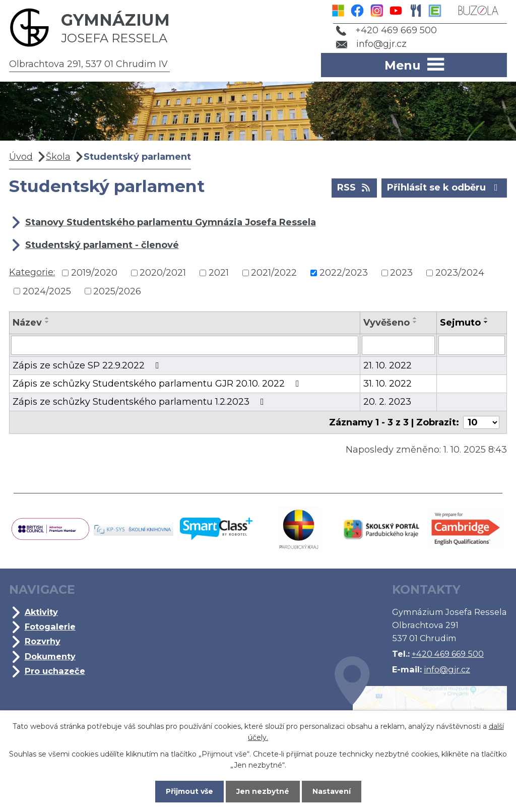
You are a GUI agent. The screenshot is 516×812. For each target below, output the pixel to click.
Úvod (21, 157)
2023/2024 (460, 273)
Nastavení (332, 791)
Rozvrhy (43, 641)
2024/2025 (47, 291)
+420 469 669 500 (386, 30)
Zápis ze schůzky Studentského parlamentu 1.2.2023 (140, 402)
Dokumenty (50, 656)
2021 (219, 273)
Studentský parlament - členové (102, 245)
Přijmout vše (189, 791)
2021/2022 (274, 273)
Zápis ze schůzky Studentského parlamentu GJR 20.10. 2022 (158, 384)
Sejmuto (460, 323)
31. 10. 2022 (388, 384)
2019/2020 (94, 273)
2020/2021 (163, 273)
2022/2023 (344, 273)
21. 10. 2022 (388, 365)
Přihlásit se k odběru (444, 187)
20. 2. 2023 (387, 402)
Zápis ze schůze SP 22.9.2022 (88, 365)
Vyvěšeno (386, 323)
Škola (58, 157)
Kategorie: (32, 272)
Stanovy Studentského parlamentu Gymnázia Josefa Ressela (171, 222)
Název (27, 323)
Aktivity (41, 612)
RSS (354, 187)
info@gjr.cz (372, 44)
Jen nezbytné (263, 791)
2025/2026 (117, 291)
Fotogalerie (50, 627)
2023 (401, 273)
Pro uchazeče (55, 671)
